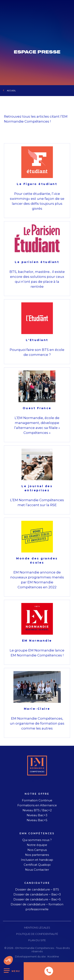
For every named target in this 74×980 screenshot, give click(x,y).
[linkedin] (44, 781)
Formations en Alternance (37, 805)
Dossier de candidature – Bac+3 (37, 894)
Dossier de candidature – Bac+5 (37, 899)
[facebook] (21, 781)
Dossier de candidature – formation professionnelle (37, 907)
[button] (8, 960)
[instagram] (32, 781)
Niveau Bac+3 (37, 815)
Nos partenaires (37, 855)
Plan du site (37, 940)
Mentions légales (37, 928)
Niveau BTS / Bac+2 (37, 810)
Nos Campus (37, 850)
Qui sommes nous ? (37, 840)
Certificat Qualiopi (37, 865)
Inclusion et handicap (37, 860)
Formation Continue (37, 800)
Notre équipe (37, 845)
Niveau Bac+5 (37, 820)
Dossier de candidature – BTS (37, 889)
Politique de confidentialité (37, 934)
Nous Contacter (37, 870)
